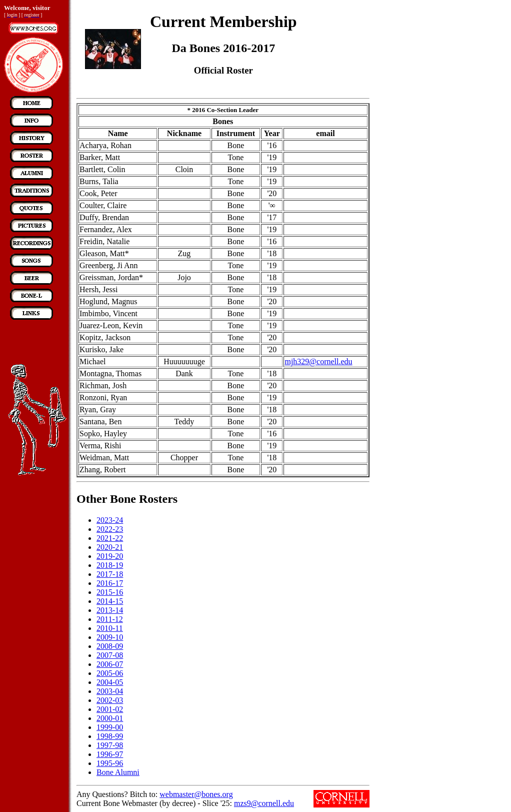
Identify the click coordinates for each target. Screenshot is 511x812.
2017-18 (110, 574)
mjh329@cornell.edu (318, 361)
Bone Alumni (118, 772)
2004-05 (110, 682)
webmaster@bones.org (196, 794)
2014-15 (110, 601)
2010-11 (110, 628)
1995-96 (110, 763)
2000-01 (110, 718)
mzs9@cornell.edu (264, 803)
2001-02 (110, 709)
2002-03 (110, 700)
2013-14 (110, 610)
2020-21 (110, 547)
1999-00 (110, 727)
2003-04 (110, 691)
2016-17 (110, 583)
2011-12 (110, 619)
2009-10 (110, 637)
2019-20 (110, 556)
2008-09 (110, 646)
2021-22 (110, 538)
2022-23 (110, 529)
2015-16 (110, 592)
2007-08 (110, 655)
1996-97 (110, 754)
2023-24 (110, 520)
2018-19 (110, 565)
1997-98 (110, 745)
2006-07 (110, 664)
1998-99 (110, 736)
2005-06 (110, 673)
